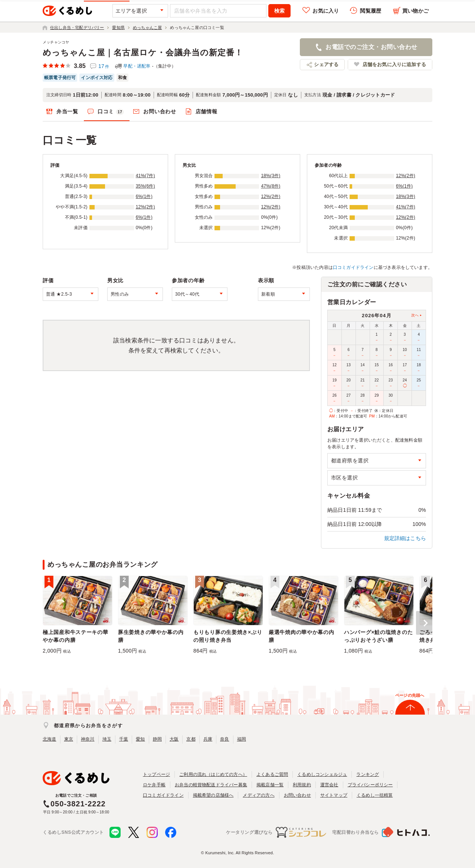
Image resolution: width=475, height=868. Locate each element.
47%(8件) (271, 186)
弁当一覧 (67, 111)
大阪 (174, 739)
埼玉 (107, 739)
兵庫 (208, 739)
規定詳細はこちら (405, 538)
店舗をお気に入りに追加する (394, 64)
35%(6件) (145, 186)
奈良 (225, 739)
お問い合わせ (160, 111)
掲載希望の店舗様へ (213, 795)
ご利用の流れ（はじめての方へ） (213, 774)
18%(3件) (271, 176)
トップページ (156, 774)
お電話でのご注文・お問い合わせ (371, 47)
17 (104, 66)
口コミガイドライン (353, 267)
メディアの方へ (258, 795)
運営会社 (329, 785)
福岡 (242, 739)
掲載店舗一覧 (270, 785)
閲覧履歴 (371, 11)
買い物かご (415, 11)
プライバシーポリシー (370, 785)
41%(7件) (145, 176)
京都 (191, 739)
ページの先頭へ (410, 695)
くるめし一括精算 (375, 795)
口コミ (111, 112)
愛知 (140, 739)
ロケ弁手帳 (154, 785)
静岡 (157, 739)
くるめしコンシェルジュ (322, 774)
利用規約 (302, 785)
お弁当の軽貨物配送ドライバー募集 (211, 785)
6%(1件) (144, 196)
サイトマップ (334, 795)
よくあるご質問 (272, 774)
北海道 (50, 739)
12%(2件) (145, 207)
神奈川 (88, 739)
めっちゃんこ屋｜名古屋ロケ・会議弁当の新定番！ (143, 53)
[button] (424, 623)
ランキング (368, 774)
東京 (69, 739)
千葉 (124, 739)
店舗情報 (207, 111)
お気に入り (326, 11)
